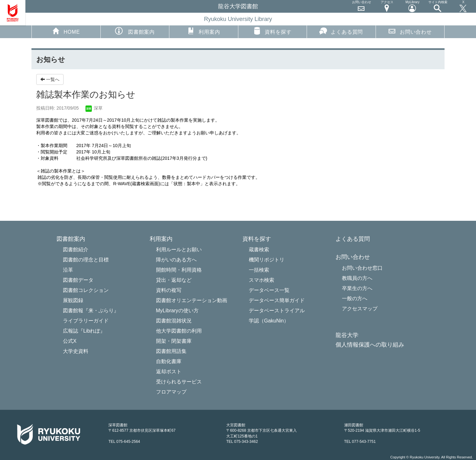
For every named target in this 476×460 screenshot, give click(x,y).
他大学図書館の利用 (179, 331)
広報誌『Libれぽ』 (84, 331)
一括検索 (259, 270)
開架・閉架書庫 (174, 341)
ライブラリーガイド (86, 321)
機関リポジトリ (267, 260)
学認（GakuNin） (269, 321)
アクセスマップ (360, 309)
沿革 (68, 270)
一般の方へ (355, 298)
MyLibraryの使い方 (177, 311)
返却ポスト (169, 372)
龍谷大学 (347, 335)
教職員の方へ (357, 278)
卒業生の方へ (357, 288)
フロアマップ (171, 392)
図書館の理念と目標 (86, 260)
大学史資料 (76, 351)
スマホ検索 (262, 280)
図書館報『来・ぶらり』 (91, 311)
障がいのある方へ (176, 260)
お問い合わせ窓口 (362, 268)
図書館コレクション (86, 290)
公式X (70, 341)
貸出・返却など (174, 280)
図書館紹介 (76, 250)
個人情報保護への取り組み (370, 345)
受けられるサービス (179, 382)
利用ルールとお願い (179, 250)
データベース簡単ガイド (277, 300)
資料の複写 (169, 290)
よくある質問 (341, 31)
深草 (94, 108)
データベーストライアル (277, 311)
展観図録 (73, 300)
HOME (66, 31)
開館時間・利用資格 (179, 270)
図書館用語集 (171, 351)
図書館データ (78, 280)
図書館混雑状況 (174, 321)
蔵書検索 (259, 250)
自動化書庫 (169, 361)
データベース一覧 (269, 290)
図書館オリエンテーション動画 (192, 300)
